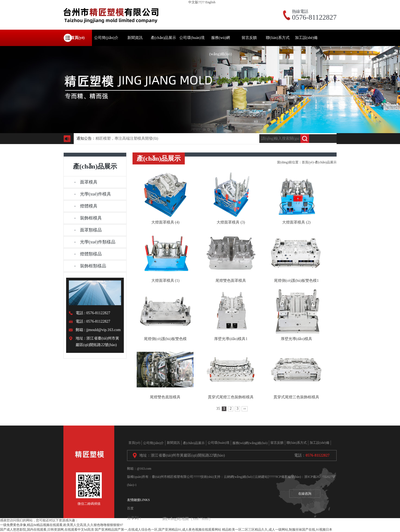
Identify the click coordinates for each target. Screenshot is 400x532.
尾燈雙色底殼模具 (165, 397)
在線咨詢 (305, 494)
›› (244, 409)
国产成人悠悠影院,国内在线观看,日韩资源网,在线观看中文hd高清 (47, 530)
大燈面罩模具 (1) (165, 281)
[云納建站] (261, 477)
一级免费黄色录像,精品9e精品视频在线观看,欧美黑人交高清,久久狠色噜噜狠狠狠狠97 (61, 525)
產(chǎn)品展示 (326, 162)
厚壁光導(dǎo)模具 (296, 339)
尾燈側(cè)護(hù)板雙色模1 (296, 281)
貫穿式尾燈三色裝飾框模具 (231, 397)
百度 (130, 508)
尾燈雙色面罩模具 (231, 281)
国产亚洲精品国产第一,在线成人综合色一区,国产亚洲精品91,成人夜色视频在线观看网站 (158, 530)
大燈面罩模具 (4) (165, 222)
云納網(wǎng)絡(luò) (238, 477)
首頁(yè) (308, 162)
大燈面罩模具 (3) (231, 222)
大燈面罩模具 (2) (296, 222)
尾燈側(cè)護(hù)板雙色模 (165, 339)
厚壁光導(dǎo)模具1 (231, 339)
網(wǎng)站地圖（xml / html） (187, 519)
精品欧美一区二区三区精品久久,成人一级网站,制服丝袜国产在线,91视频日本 (277, 530)
